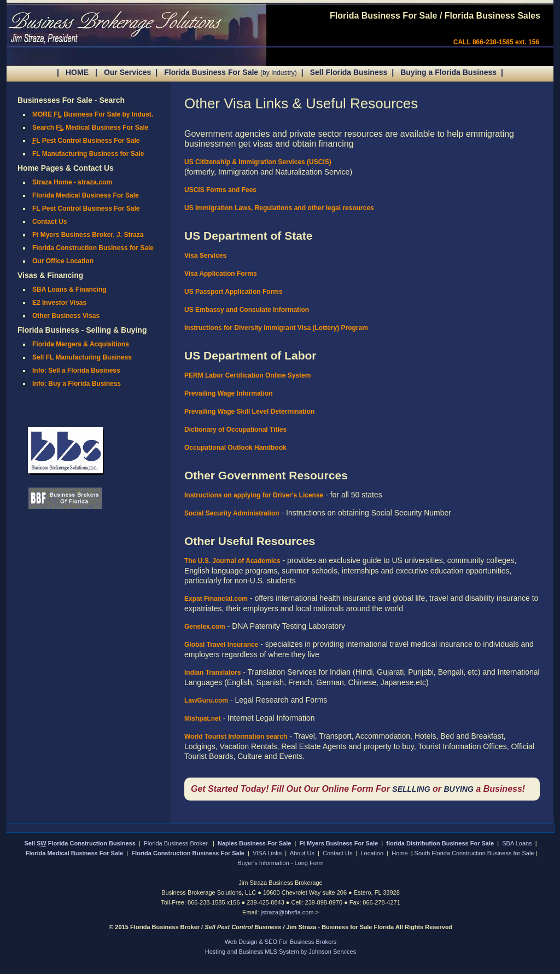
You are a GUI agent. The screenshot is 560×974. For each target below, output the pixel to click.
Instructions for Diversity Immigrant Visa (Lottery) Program (276, 328)
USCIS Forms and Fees (220, 190)
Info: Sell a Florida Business (76, 370)
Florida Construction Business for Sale (93, 248)
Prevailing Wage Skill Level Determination (249, 411)
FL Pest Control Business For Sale (86, 208)
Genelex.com (205, 627)
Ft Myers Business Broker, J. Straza (88, 235)
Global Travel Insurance (221, 645)
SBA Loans (517, 843)
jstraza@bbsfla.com (288, 912)
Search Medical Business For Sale (91, 127)
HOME (77, 72)
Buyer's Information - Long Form (280, 863)
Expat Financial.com (216, 599)
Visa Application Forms (221, 274)
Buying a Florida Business (448, 72)
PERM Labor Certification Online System (247, 375)
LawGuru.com (206, 700)
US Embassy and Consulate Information (247, 310)
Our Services (127, 72)
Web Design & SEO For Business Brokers (281, 942)
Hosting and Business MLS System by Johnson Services (281, 952)
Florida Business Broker (177, 843)
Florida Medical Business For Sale (86, 195)
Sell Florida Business (349, 72)
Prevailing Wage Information (229, 393)
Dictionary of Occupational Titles (235, 430)
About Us (302, 853)
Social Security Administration (232, 513)
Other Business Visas (66, 316)
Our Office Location (63, 261)
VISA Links (267, 853)
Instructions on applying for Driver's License (254, 495)
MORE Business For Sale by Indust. (93, 114)
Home (399, 853)
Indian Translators (212, 672)
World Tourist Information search (236, 737)
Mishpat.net (203, 718)
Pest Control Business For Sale (86, 141)
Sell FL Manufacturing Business (82, 357)
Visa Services (205, 256)
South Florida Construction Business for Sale (474, 853)
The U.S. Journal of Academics (232, 561)
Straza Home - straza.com (72, 182)
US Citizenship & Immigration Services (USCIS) (258, 162)
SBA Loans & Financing (69, 289)
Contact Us (49, 222)
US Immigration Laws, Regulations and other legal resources (279, 208)
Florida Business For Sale (231, 72)
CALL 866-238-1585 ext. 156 (496, 42)
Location (372, 853)
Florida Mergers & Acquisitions (81, 344)
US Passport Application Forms (234, 292)
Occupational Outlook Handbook (235, 448)
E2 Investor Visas (59, 303)
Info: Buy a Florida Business (77, 384)
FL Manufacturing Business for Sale (88, 154)
